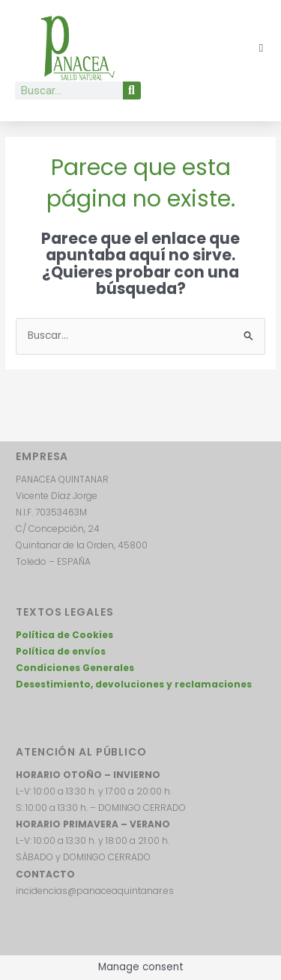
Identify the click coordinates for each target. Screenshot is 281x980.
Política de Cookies (64, 635)
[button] (261, 48)
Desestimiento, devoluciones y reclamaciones (134, 684)
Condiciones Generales (75, 668)
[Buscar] (132, 91)
